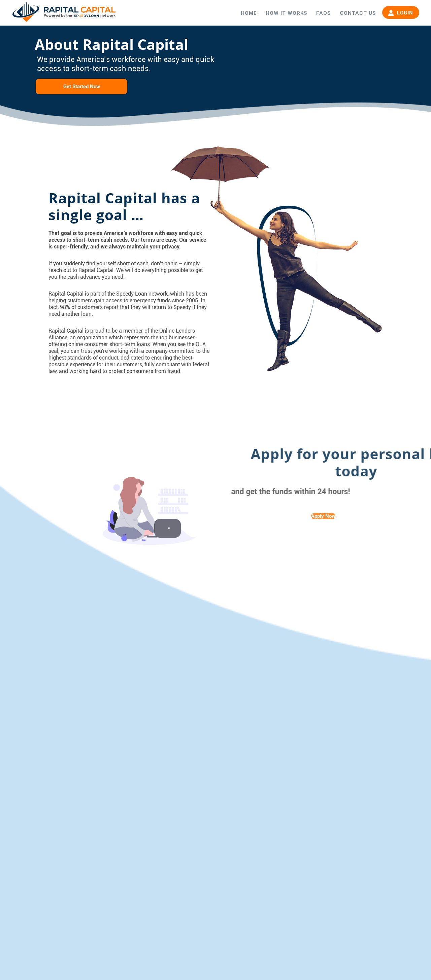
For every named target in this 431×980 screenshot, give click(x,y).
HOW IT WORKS (287, 13)
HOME (249, 13)
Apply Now (323, 516)
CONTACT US (358, 13)
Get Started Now (82, 87)
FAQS (324, 13)
